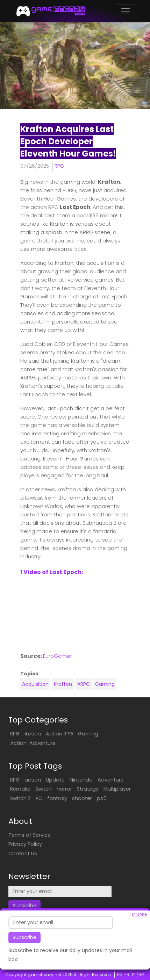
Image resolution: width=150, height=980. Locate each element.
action (33, 780)
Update (55, 780)
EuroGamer (58, 656)
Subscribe (24, 937)
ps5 (102, 798)
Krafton (63, 684)
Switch (44, 789)
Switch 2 (20, 798)
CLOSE (140, 915)
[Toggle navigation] (126, 11)
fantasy (57, 798)
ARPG (84, 684)
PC (39, 798)
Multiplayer (117, 789)
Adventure (111, 780)
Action (33, 734)
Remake (20, 789)
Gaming (105, 684)
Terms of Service (30, 835)
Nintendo (81, 780)
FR (127, 975)
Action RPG (59, 734)
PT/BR (138, 975)
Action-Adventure (33, 743)
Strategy (88, 789)
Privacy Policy (25, 844)
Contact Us (23, 854)
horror (64, 789)
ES (120, 975)
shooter (82, 798)
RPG (59, 166)
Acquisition (35, 684)
